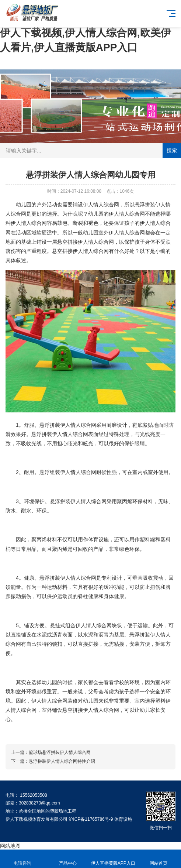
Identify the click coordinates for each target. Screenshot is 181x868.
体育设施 (123, 819)
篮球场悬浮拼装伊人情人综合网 (60, 752)
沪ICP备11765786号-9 (91, 819)
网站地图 (10, 846)
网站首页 (158, 859)
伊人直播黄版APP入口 (113, 859)
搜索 (172, 150)
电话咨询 (23, 859)
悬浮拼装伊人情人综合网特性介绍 (62, 761)
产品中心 (68, 859)
